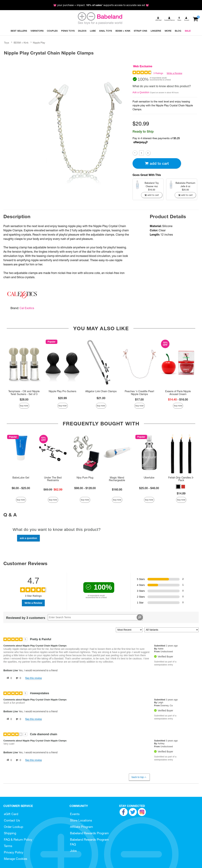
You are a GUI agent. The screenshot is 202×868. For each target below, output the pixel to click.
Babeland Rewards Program (89, 833)
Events (75, 814)
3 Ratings (158, 73)
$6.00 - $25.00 (21, 488)
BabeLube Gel (21, 478)
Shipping (10, 833)
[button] (178, 487)
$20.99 (62, 398)
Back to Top (139, 777)
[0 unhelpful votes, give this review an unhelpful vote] (18, 678)
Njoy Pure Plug (85, 478)
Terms (8, 846)
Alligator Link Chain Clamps (101, 391)
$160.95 (117, 489)
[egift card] (158, 19)
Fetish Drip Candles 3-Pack (181, 479)
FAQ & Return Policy (18, 840)
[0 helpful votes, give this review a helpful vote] (9, 678)
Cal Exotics (27, 308)
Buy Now (24, 406)
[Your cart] (195, 19)
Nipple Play (39, 43)
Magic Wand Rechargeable (117, 479)
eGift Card (11, 814)
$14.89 (181, 493)
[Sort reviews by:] (129, 630)
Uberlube (149, 478)
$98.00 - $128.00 (85, 488)
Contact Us (12, 820)
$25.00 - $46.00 (149, 488)
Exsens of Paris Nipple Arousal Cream (178, 393)
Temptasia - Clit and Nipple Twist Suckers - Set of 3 (24, 393)
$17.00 (139, 399)
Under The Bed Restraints (53, 479)
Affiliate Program (81, 827)
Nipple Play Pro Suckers (62, 391)
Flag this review (33, 678)
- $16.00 (178, 399)
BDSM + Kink (21, 43)
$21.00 (101, 398)
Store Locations (81, 820)
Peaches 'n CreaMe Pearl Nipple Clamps (139, 393)
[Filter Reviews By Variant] (171, 630)
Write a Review (174, 73)
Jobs (73, 851)
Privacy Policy (14, 852)
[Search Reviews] (95, 617)
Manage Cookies (16, 859)
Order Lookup (14, 827)
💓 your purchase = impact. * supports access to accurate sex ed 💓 (101, 5)
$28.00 (24, 399)
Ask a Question (141, 92)
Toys (7, 43)
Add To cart (157, 163)
